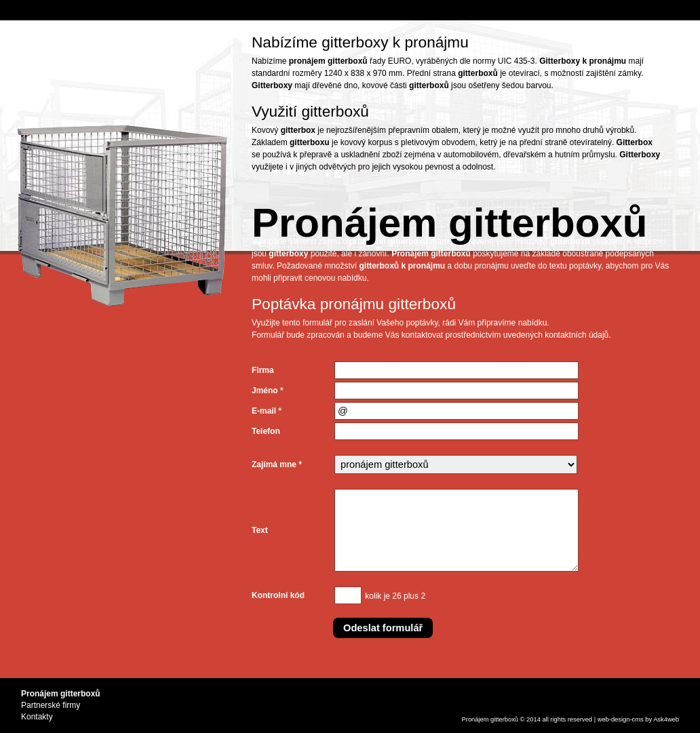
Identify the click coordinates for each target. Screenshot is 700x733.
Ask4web (666, 719)
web (603, 719)
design (621, 719)
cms (638, 719)
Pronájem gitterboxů (490, 719)
